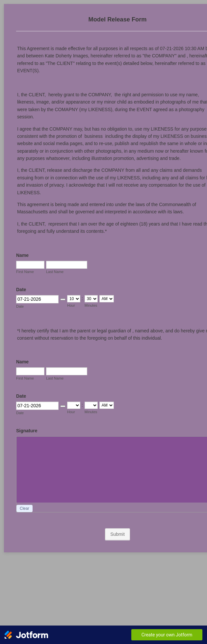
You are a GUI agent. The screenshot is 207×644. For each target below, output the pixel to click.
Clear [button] (25, 508)
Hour (71, 305)
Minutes (91, 305)
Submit (117, 534)
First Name (25, 272)
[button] (63, 299)
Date (20, 306)
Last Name (55, 272)
